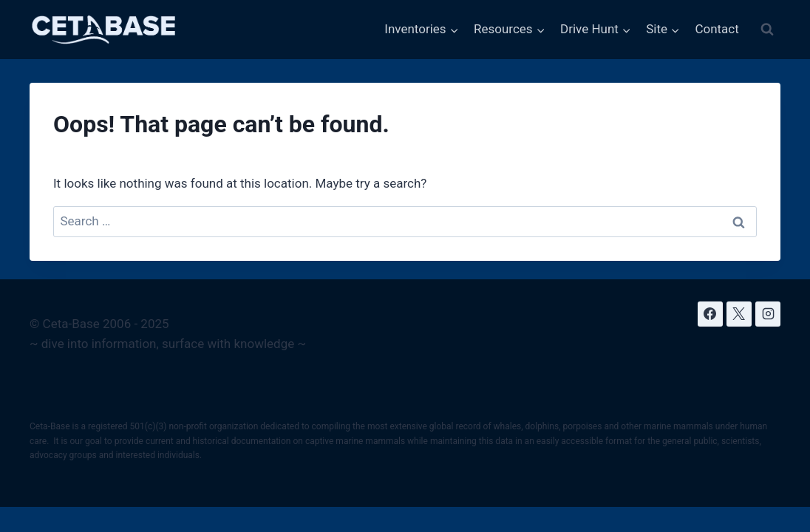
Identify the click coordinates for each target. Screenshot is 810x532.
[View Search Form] (767, 30)
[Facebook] (710, 314)
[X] (739, 314)
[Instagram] (768, 314)
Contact (717, 29)
